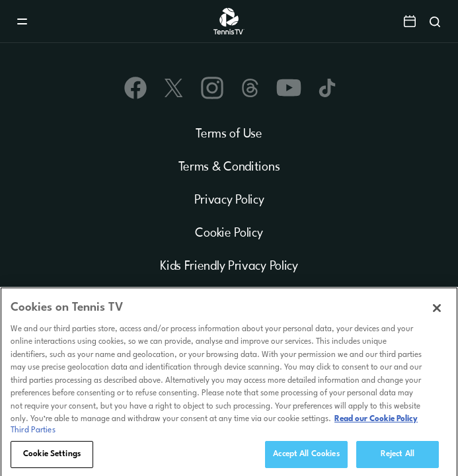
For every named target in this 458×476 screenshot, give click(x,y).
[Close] (437, 311)
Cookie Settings (52, 457)
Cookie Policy (229, 233)
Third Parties (33, 434)
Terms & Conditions (229, 167)
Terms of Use (229, 134)
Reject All (398, 457)
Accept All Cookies (306, 457)
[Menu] (22, 21)
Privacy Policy (229, 200)
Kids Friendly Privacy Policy (229, 266)
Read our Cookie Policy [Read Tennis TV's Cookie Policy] (376, 422)
